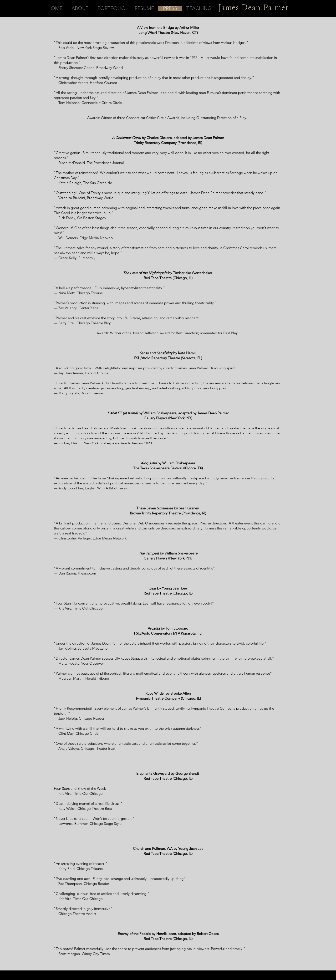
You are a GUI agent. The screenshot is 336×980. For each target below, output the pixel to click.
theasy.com (87, 573)
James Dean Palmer (254, 7)
